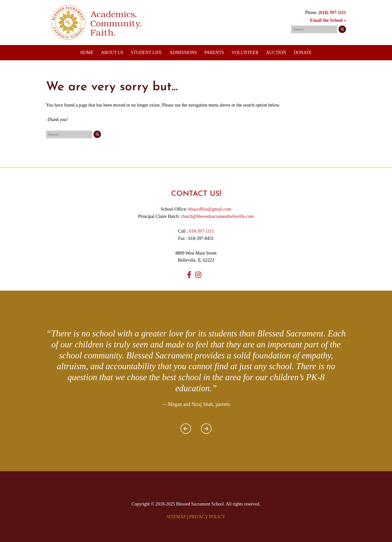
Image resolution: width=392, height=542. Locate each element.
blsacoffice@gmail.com (210, 209)
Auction (276, 53)
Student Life (146, 53)
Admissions (183, 53)
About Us (112, 53)
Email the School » (328, 20)
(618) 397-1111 (332, 13)
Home (87, 53)
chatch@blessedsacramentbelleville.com (217, 216)
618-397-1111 (201, 231)
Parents (214, 53)
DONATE (303, 53)
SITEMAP (176, 517)
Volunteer (245, 53)
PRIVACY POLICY (207, 517)
